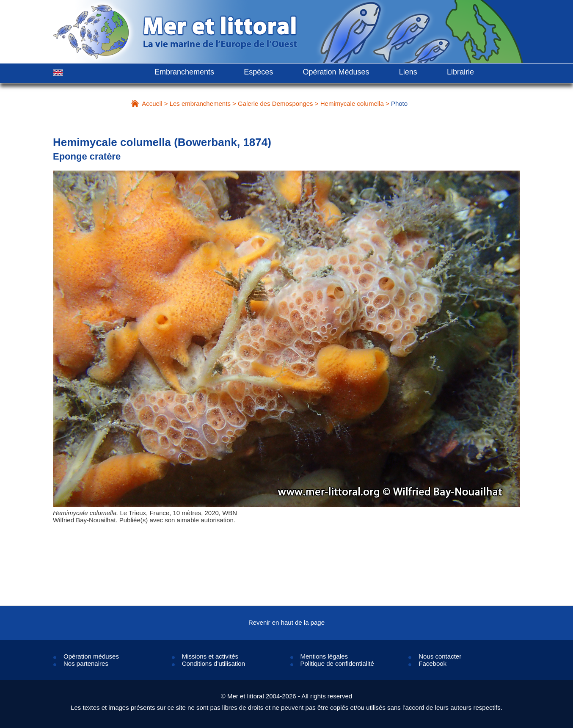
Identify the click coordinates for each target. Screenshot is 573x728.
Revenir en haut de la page (286, 622)
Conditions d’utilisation (213, 663)
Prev (79, 357)
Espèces (258, 72)
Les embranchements (200, 103)
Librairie (460, 72)
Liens (408, 72)
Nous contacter (440, 656)
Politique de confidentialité (337, 663)
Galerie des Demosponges (275, 103)
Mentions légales (324, 656)
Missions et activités (210, 656)
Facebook (433, 663)
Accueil (152, 103)
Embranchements (184, 72)
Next (494, 357)
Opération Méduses (336, 72)
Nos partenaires (86, 663)
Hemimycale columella (352, 103)
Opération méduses (91, 656)
